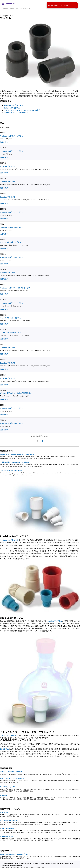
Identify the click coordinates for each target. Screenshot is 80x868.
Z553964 (3, 133)
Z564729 (3, 330)
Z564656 (3, 254)
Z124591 (3, 194)
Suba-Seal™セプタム (54, 621)
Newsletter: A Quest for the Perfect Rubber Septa (17, 454)
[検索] (76, 8)
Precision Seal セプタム (13, 105)
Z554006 (3, 420)
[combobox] (40, 8)
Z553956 (3, 405)
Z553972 (3, 209)
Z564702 (3, 239)
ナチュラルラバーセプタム (10, 735)
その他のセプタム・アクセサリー (16, 113)
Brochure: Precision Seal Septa (11, 470)
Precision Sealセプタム (9, 540)
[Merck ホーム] (10, 3)
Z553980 (3, 148)
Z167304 (3, 360)
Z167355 (3, 344)
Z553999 (3, 224)
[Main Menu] (3, 3)
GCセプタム (4, 749)
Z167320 (3, 178)
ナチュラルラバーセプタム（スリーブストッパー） (22, 110)
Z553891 (3, 285)
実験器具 (6, 15)
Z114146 (3, 390)
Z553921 (3, 300)
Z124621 (3, 375)
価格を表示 (4, 142)
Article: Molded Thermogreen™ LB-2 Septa (15, 462)
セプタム (12, 15)
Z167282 (3, 163)
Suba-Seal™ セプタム (12, 108)
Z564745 (3, 315)
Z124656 (3, 269)
